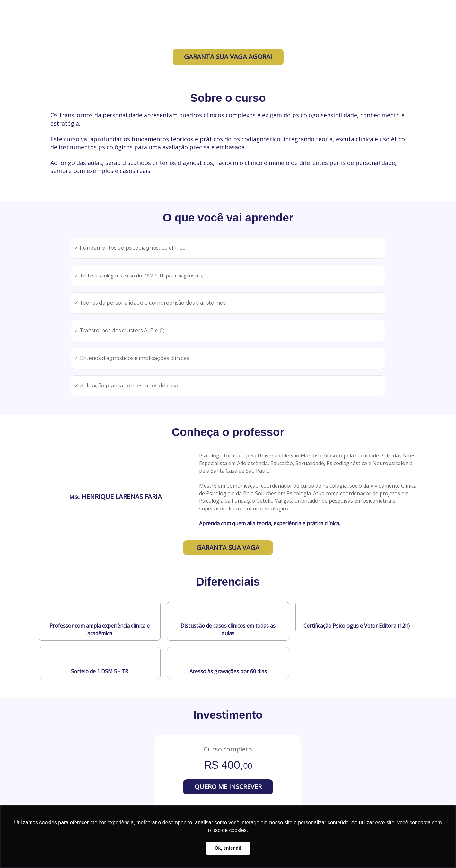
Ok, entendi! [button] (228, 848)
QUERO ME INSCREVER (228, 787)
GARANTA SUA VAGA (228, 547)
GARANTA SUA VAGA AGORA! (228, 57)
